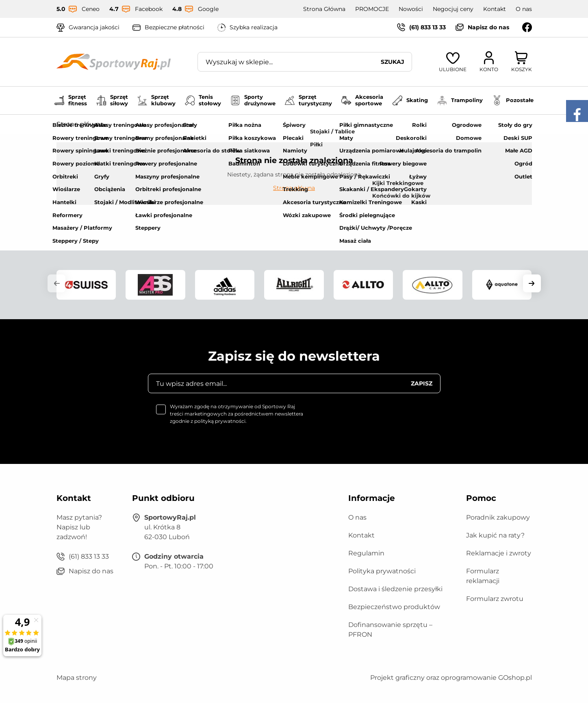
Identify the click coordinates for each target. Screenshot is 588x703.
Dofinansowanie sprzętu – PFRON (390, 630)
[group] (86, 285)
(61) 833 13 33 (427, 27)
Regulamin (366, 553)
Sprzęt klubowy (156, 100)
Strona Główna (324, 9)
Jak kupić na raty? (495, 535)
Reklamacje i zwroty (499, 553)
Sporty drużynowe (253, 100)
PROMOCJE (372, 9)
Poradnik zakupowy (498, 517)
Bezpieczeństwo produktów (394, 607)
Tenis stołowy (203, 100)
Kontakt (495, 9)
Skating (410, 100)
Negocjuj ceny (453, 9)
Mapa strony (77, 678)
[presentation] (379, 419)
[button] (56, 283)
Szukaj (393, 62)
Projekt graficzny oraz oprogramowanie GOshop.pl (451, 678)
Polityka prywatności (382, 571)
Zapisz (422, 383)
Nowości (411, 9)
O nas (524, 9)
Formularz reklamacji (483, 576)
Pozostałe (513, 100)
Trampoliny (460, 100)
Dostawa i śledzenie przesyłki (395, 589)
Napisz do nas (488, 27)
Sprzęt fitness (71, 100)
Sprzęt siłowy (112, 100)
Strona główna (80, 124)
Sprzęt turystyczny (308, 100)
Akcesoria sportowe (362, 100)
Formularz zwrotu (495, 599)
